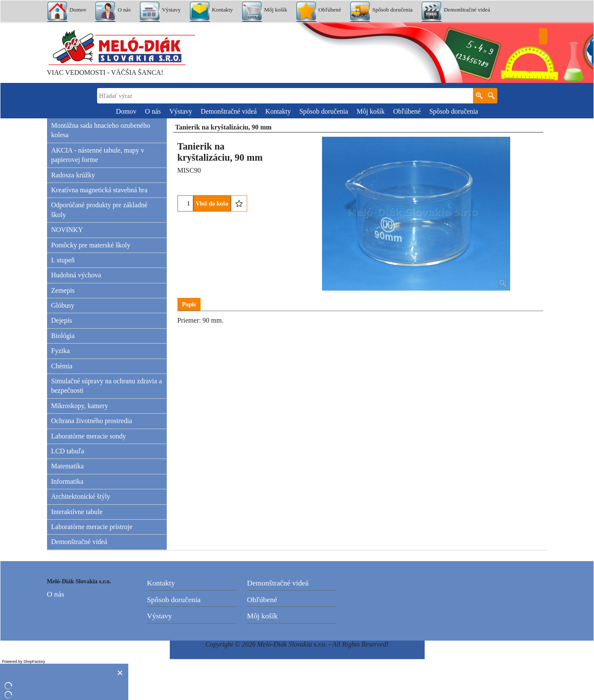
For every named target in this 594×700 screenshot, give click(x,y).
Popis (189, 304)
